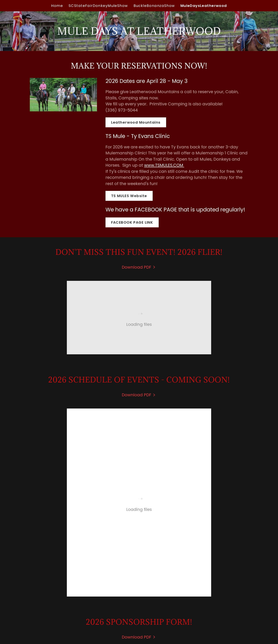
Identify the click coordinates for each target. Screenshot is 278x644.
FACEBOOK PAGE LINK (132, 222)
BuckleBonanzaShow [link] (154, 6)
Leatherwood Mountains (136, 122)
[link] (139, 267)
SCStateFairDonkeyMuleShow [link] (98, 6)
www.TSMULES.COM (164, 165)
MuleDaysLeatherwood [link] (204, 6)
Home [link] (57, 6)
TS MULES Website (129, 196)
